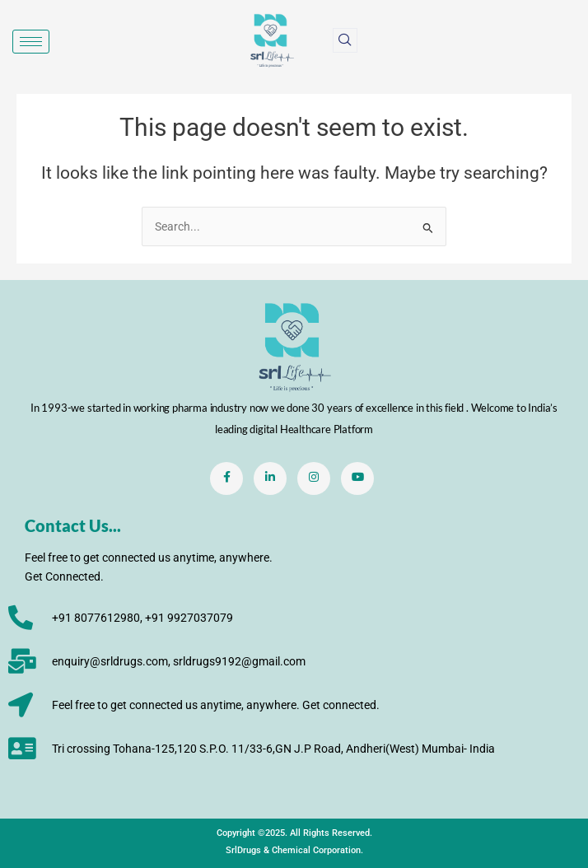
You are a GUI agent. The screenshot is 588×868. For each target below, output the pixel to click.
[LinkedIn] (270, 478)
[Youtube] (357, 478)
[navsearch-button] (345, 40)
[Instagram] (314, 478)
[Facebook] (226, 478)
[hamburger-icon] (31, 42)
